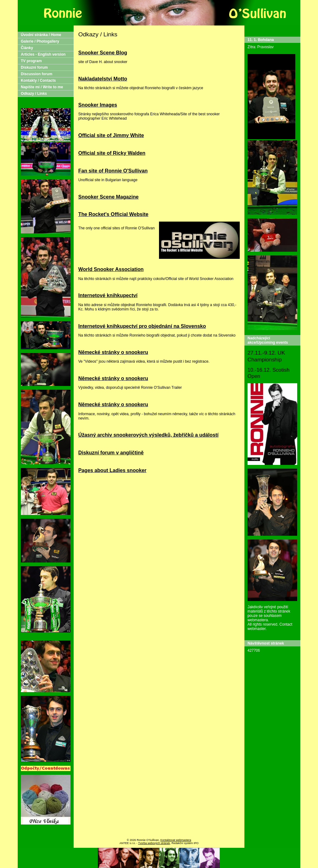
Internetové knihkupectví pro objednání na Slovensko (142, 326)
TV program (31, 61)
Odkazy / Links (34, 94)
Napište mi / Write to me (42, 87)
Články (27, 48)
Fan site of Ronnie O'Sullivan (113, 171)
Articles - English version (43, 54)
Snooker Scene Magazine (108, 197)
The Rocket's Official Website (113, 214)
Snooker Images (98, 105)
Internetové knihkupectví (108, 295)
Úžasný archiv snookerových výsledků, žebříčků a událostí (148, 435)
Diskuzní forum (34, 67)
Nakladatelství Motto (103, 79)
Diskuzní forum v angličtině (111, 452)
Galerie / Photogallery (40, 41)
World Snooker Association (111, 269)
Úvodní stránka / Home (41, 35)
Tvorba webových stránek (154, 843)
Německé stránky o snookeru (113, 352)
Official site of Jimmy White (111, 135)
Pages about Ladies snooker (112, 470)
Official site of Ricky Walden (112, 153)
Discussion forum (36, 74)
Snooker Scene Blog (103, 53)
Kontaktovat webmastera (176, 840)
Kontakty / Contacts (38, 80)
